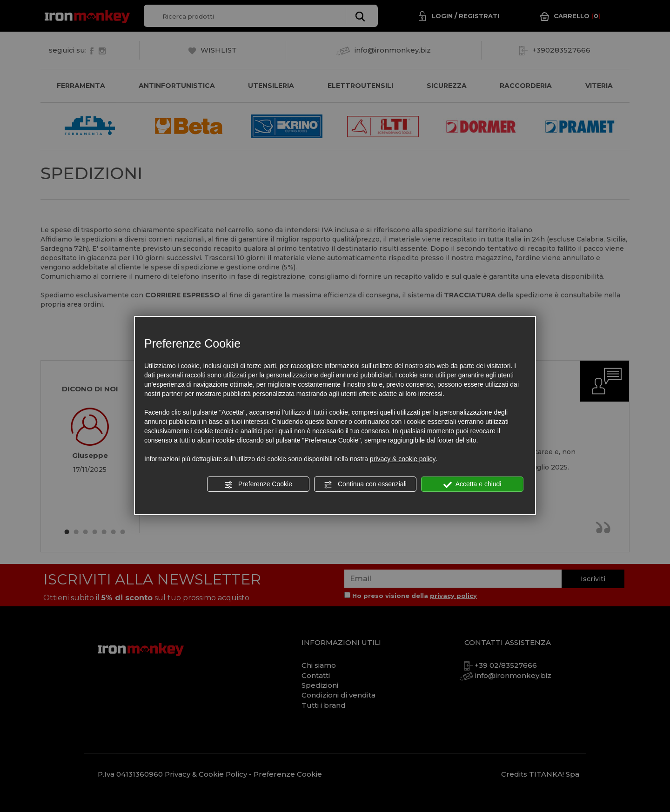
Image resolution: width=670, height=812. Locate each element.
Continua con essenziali (365, 484)
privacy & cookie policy (403, 459)
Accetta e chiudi (472, 484)
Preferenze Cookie (258, 484)
